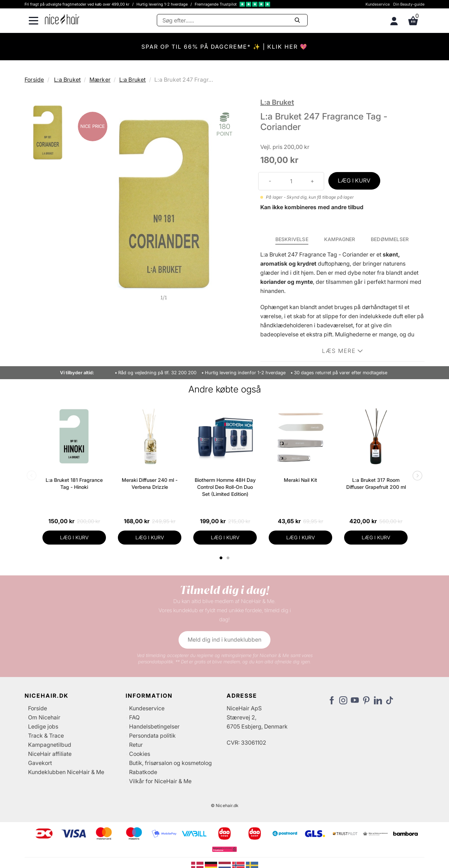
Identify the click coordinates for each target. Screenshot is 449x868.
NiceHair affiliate (50, 754)
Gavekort (40, 763)
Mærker (100, 80)
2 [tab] (229, 558)
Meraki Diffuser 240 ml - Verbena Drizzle (150, 483)
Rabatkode (143, 772)
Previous (33, 476)
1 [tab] (221, 558)
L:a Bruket (67, 80)
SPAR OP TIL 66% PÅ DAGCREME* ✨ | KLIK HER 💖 (224, 47)
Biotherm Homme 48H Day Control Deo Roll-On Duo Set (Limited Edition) (225, 487)
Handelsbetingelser (154, 726)
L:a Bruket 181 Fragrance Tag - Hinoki (74, 483)
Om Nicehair (44, 717)
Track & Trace (46, 736)
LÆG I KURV (354, 180)
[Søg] (232, 20)
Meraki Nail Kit (300, 480)
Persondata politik (152, 736)
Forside (34, 80)
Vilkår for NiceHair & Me (160, 781)
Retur (136, 745)
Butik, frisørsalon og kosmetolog (170, 763)
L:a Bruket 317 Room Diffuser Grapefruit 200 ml (376, 483)
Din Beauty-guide (409, 4)
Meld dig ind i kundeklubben (224, 640)
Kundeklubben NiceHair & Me (66, 772)
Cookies (140, 754)
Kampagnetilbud (50, 745)
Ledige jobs (43, 726)
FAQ (134, 717)
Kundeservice (378, 4)
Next (416, 476)
